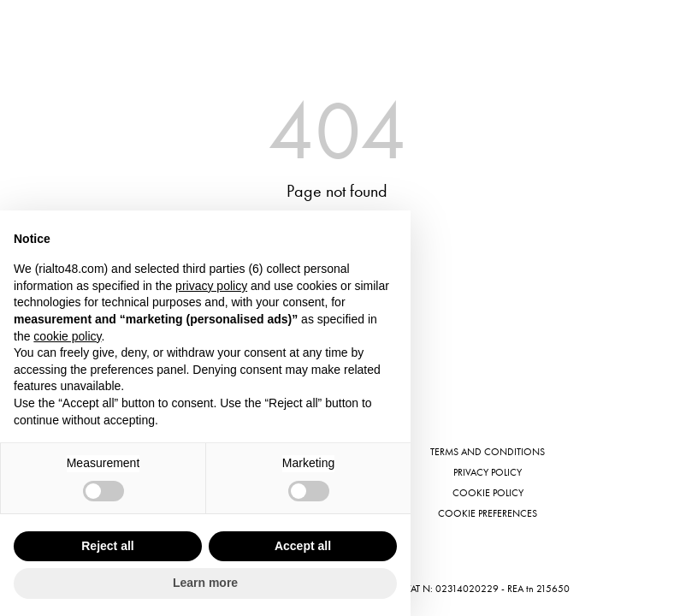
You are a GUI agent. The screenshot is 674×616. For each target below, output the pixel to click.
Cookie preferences (488, 513)
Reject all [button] (107, 546)
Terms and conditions (488, 452)
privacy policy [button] (211, 286)
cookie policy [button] (67, 336)
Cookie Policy (488, 493)
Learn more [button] (205, 583)
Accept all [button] (303, 546)
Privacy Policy (488, 472)
